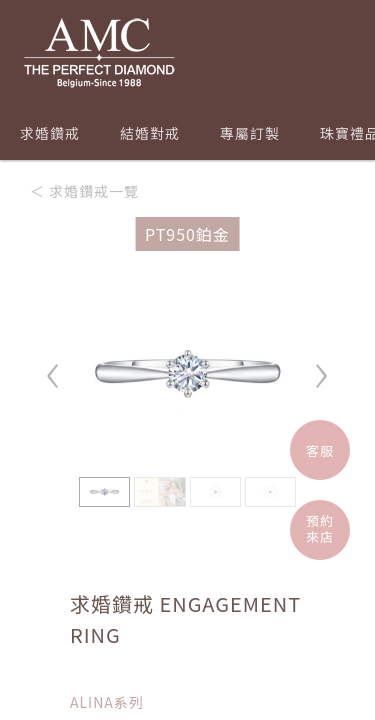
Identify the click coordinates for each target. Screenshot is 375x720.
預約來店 (320, 528)
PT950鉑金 (187, 234)
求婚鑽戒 (50, 133)
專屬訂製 (250, 133)
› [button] (321, 366)
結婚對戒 (150, 133)
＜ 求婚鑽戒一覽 (84, 191)
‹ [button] (54, 366)
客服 (320, 450)
